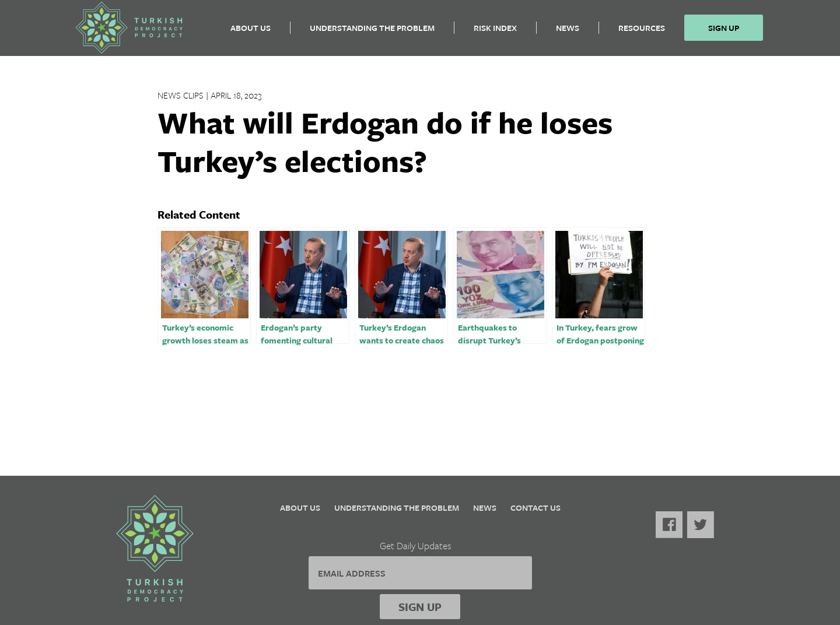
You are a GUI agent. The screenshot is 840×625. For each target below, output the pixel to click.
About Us (251, 32)
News (568, 32)
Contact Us (535, 508)
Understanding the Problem (372, 32)
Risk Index (495, 32)
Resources (642, 32)
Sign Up (724, 32)
